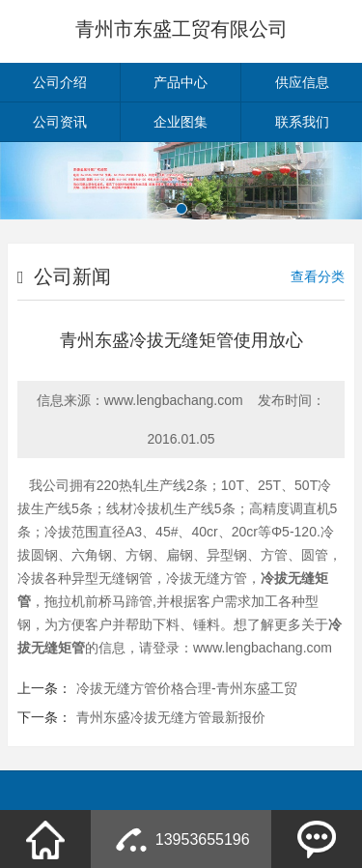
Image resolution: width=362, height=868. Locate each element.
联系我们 (302, 122)
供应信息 (302, 82)
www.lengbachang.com (174, 400)
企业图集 (181, 122)
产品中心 (181, 82)
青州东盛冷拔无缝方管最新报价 (171, 717)
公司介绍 (60, 82)
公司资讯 (60, 122)
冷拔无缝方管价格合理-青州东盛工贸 (187, 688)
